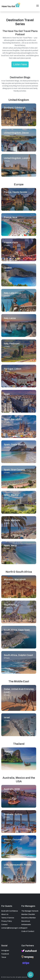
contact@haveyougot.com (12, 928)
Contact (4, 925)
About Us (5, 914)
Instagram (5, 950)
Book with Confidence (10, 911)
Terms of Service (8, 918)
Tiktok (4, 957)
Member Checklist (28, 914)
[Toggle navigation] (38, 6)
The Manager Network (30, 911)
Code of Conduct (28, 931)
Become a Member (29, 918)
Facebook (5, 954)
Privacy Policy (7, 921)
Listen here (20, 64)
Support (24, 928)
